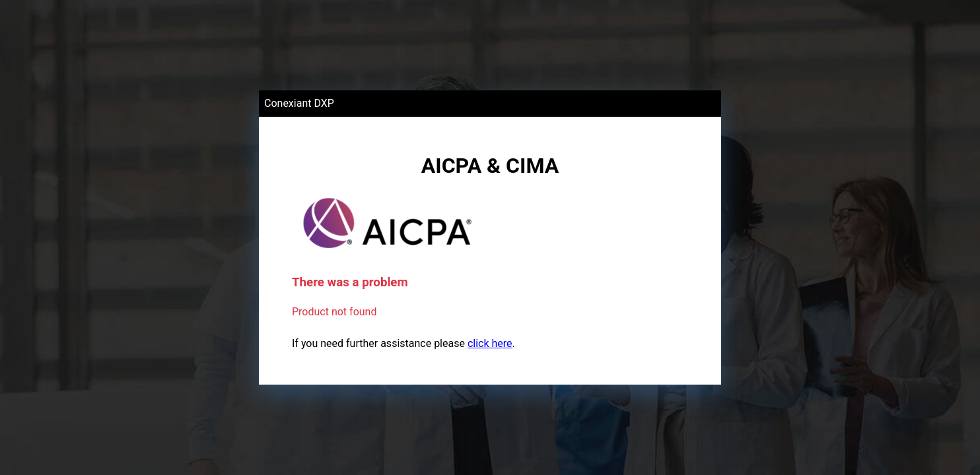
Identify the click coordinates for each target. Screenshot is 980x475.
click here (490, 343)
